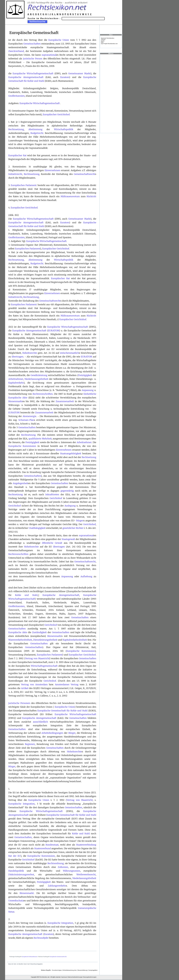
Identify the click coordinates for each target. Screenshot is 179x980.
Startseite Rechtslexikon (108, 38)
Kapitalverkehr (16, 383)
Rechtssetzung (16, 129)
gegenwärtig (67, 491)
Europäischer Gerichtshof (56, 114)
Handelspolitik (16, 871)
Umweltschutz (16, 901)
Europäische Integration (22, 804)
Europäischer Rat (17, 155)
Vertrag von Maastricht (37, 658)
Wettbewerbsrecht (86, 874)
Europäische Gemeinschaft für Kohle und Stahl (63, 711)
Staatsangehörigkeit (71, 453)
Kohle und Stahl (26, 595)
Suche (103, 41)
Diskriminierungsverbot (21, 874)
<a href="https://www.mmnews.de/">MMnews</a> (111, 94)
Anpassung (88, 390)
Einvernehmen (52, 170)
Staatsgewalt (68, 539)
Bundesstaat (52, 845)
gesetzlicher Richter (73, 528)
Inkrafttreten (52, 494)
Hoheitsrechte (30, 353)
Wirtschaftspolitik (64, 129)
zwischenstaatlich (69, 353)
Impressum (64, 977)
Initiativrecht (15, 174)
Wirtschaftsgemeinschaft (44, 666)
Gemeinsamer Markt (79, 73)
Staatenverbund (42, 848)
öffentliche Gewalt (52, 543)
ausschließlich (40, 722)
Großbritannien (17, 96)
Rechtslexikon (44, 977)
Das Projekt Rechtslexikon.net (109, 44)
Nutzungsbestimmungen (90, 977)
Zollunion (63, 867)
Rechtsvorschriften (43, 394)
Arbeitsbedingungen (52, 733)
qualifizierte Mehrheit (40, 439)
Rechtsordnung (56, 863)
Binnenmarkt (15, 401)
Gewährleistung (39, 375)
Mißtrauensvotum (70, 196)
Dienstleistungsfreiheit (45, 640)
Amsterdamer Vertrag (67, 684)
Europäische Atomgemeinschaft (26, 77)
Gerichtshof (56, 498)
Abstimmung (35, 129)
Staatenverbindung (86, 845)
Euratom (65, 77)
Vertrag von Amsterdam (34, 684)
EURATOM (54, 331)
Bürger (72, 733)
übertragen (18, 357)
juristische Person (33, 59)
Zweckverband (16, 51)
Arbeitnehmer (16, 379)
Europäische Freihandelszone (30, 957)
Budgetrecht (37, 133)
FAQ (102, 42)
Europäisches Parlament (23, 185)
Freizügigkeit (85, 375)
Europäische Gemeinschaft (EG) (58, 957)
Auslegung (70, 506)
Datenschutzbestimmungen (75, 977)
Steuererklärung (82, 970)
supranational (49, 55)
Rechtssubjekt (41, 938)
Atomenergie (29, 416)
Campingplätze (93, 970)
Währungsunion (72, 871)
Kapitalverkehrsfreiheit (75, 640)
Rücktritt (91, 196)
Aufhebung (86, 576)
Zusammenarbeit (65, 401)
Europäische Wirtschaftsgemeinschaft (33, 73)
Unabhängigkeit (37, 528)
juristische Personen (19, 703)
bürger (80, 521)
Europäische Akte (18, 632)
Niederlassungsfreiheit (36, 379)
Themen (103, 40)
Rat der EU (14, 856)
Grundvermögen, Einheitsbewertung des (64, 970)
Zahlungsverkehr (57, 886)
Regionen (30, 744)
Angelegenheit (20, 483)
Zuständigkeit (39, 632)
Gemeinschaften (32, 44)
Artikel (25, 688)
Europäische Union (59, 40)
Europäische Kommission (22, 446)
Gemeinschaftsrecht (85, 174)
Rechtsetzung (28, 435)
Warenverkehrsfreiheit (20, 640)
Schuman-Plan (26, 420)
